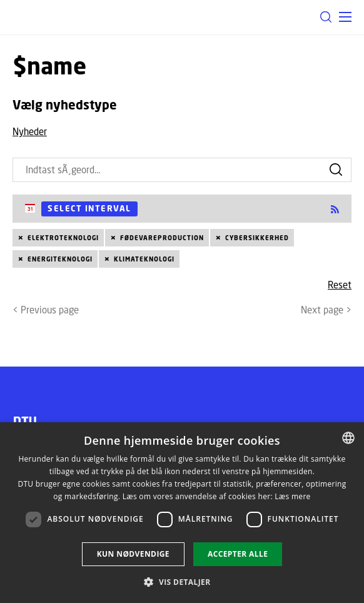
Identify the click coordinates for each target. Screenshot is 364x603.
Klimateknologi (144, 259)
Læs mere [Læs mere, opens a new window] (292, 496)
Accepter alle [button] (238, 554)
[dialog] (182, 513)
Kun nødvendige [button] (133, 554)
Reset (340, 285)
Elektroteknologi (63, 238)
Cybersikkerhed (257, 238)
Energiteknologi (60, 259)
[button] (345, 17)
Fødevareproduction (162, 238)
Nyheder (30, 131)
